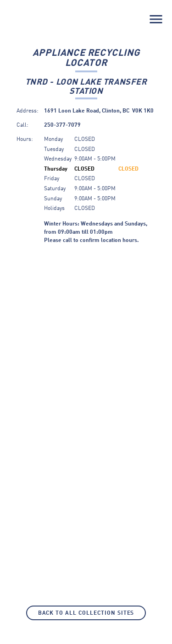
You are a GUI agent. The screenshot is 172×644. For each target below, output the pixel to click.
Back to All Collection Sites (86, 613)
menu (156, 19)
